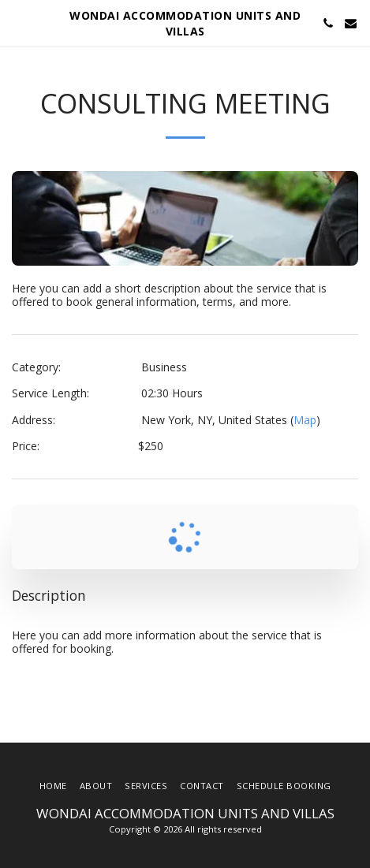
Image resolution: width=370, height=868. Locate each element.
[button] (17, 22)
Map (305, 420)
